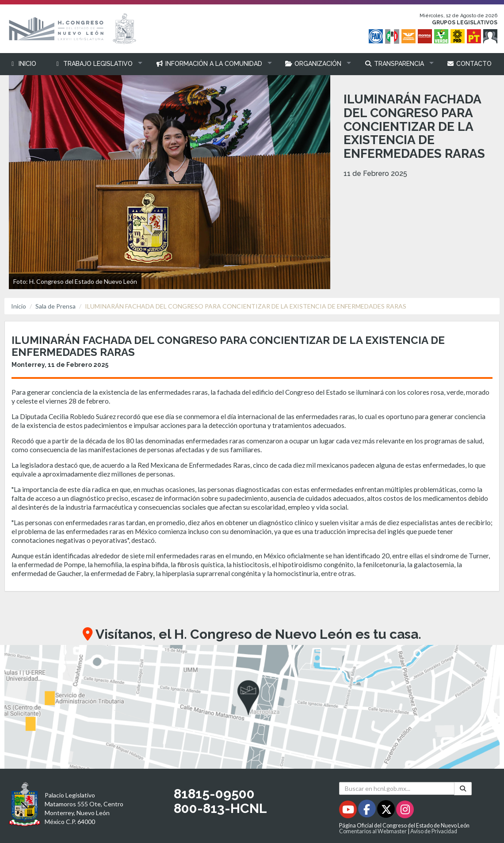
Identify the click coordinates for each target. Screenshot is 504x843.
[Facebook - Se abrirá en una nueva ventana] (368, 811)
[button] (96, 64)
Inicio (19, 306)
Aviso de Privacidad (434, 831)
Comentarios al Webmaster (373, 831)
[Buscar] (463, 789)
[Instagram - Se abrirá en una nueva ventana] (405, 811)
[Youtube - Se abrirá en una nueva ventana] (349, 811)
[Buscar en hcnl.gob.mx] (397, 788)
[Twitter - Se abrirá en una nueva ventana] (387, 811)
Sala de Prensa (55, 306)
